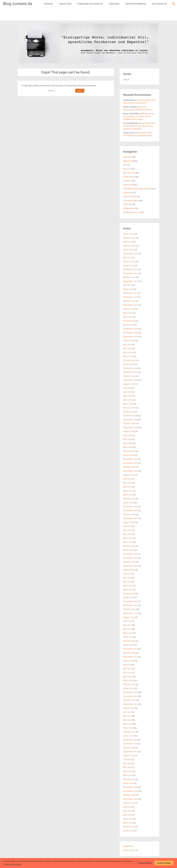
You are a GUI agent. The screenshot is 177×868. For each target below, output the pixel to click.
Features (127, 181)
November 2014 (130, 605)
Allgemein (128, 161)
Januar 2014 (128, 645)
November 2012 (130, 696)
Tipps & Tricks (65, 4)
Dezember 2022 (130, 269)
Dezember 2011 (130, 740)
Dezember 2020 (130, 329)
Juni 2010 (127, 811)
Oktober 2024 (129, 238)
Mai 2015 (127, 582)
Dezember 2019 (130, 368)
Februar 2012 (129, 732)
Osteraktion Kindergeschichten (137, 189)
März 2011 (128, 775)
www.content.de (159, 4)
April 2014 (128, 633)
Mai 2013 (127, 672)
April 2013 (128, 676)
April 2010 (128, 819)
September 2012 (130, 704)
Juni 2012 (127, 716)
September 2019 (131, 380)
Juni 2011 (127, 763)
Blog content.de (18, 4)
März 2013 (128, 680)
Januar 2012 (128, 736)
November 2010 (130, 791)
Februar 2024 (129, 246)
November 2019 (130, 372)
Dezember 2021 (130, 293)
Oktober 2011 (129, 748)
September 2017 (130, 471)
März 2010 (128, 823)
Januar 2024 (129, 250)
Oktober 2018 (129, 423)
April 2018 (128, 443)
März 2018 (128, 447)
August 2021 (129, 309)
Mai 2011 (127, 767)
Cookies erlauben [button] (164, 863)
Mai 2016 (127, 534)
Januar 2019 (129, 412)
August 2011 (129, 755)
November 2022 (130, 273)
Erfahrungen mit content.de (90, 4)
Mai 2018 (127, 439)
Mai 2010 (127, 815)
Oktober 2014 (129, 609)
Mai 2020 (127, 348)
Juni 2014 (127, 625)
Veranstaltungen (131, 200)
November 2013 (130, 649)
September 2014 (130, 613)
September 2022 (131, 281)
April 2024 (128, 242)
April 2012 (128, 724)
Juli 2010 (127, 807)
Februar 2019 (129, 408)
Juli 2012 (127, 712)
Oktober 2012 (129, 700)
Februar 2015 (129, 593)
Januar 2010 (128, 831)
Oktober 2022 (129, 277)
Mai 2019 (127, 396)
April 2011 (128, 771)
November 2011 (130, 744)
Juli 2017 (127, 479)
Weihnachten (129, 208)
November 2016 (130, 510)
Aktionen (127, 157)
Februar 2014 (129, 641)
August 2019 (129, 384)
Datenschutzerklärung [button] (13, 864)
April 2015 (128, 586)
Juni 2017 (127, 483)
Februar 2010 (129, 827)
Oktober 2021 (129, 301)
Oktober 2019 (129, 376)
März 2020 (128, 356)
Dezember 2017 (130, 459)
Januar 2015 (128, 597)
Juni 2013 (127, 669)
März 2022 (128, 289)
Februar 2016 (129, 546)
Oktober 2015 (129, 562)
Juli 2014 (127, 621)
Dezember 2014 (130, 601)
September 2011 (130, 752)
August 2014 (129, 617)
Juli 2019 (127, 388)
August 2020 (129, 340)
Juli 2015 (127, 574)
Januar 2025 (129, 234)
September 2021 (130, 305)
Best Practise (129, 173)
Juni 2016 (127, 530)
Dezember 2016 (130, 506)
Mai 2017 (127, 487)
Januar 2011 (128, 783)
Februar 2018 (129, 451)
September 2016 (131, 518)
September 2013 (130, 657)
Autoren (127, 169)
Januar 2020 (129, 364)
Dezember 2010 (130, 787)
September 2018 (130, 427)
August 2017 (129, 475)
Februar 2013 (129, 684)
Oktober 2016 (129, 514)
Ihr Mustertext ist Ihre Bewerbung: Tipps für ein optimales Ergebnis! (139, 126)
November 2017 (130, 463)
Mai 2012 (127, 720)
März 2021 (128, 317)
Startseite (48, 4)
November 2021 (130, 297)
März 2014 (128, 637)
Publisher (127, 193)
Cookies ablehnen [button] (145, 863)
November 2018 (130, 420)
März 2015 (128, 589)
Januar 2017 (128, 503)
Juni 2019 (127, 392)
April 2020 (128, 352)
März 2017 (128, 495)
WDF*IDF (128, 204)
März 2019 (128, 404)
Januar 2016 (129, 550)
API (125, 165)
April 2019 (128, 400)
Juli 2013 (127, 665)
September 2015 (130, 566)
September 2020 (131, 337)
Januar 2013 (128, 688)
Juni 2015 (127, 578)
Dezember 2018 (130, 416)
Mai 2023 (127, 257)
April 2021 (128, 313)
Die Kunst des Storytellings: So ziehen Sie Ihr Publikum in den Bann (139, 116)
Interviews (128, 185)
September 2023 (131, 254)
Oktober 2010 (129, 795)
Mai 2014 (127, 629)
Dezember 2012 (130, 692)
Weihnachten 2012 (131, 212)
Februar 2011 (129, 779)
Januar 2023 (129, 265)
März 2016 (128, 542)
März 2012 (128, 728)
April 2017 (128, 491)
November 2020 (130, 333)
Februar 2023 (129, 261)
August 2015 (129, 570)
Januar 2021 (128, 325)
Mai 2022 (127, 285)
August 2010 (129, 803)
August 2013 (129, 661)
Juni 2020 (127, 344)
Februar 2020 (129, 360)
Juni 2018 (127, 435)
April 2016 (128, 538)
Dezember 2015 (130, 554)
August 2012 (129, 708)
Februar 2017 (129, 499)
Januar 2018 (128, 455)
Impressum (114, 4)
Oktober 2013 (129, 653)
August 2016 (129, 522)
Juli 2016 (127, 526)
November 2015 (130, 558)
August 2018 (129, 431)
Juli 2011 (127, 759)
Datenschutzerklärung (136, 4)
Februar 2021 (129, 321)
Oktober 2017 (129, 467)
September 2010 (130, 799)
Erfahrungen (129, 177)
